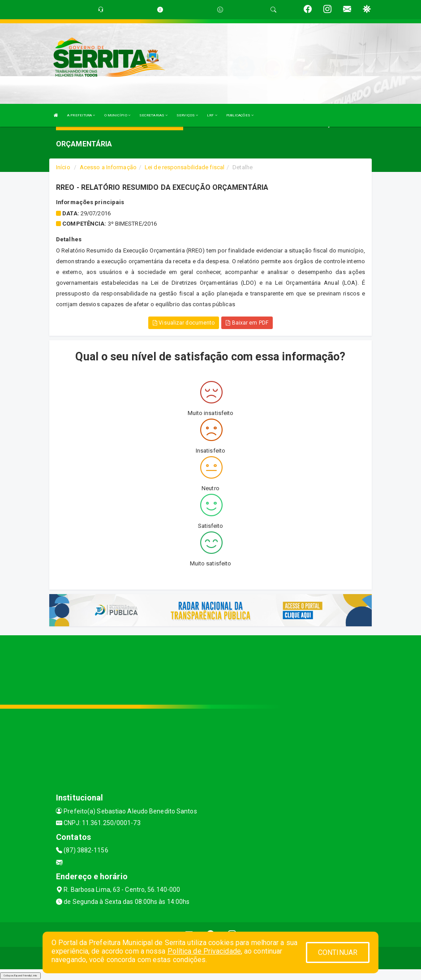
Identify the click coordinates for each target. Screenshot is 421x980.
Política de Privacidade (204, 951)
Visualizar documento (184, 323)
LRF (212, 115)
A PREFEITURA (81, 115)
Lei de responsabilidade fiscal (185, 167)
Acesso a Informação (108, 167)
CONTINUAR (338, 952)
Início (63, 167)
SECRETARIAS (153, 115)
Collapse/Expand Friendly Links (20, 976)
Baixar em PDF (247, 323)
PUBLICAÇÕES (240, 115)
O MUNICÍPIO (117, 115)
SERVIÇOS (187, 115)
